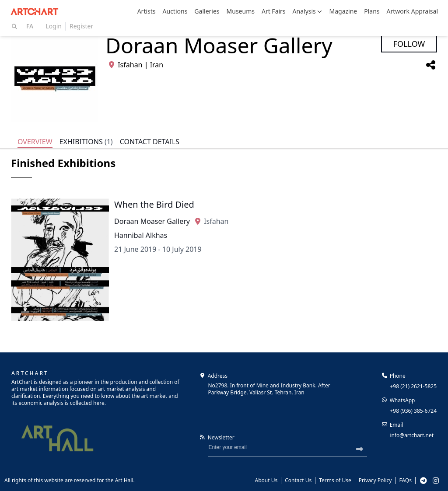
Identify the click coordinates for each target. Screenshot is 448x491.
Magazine (343, 11)
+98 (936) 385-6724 (413, 411)
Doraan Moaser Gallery (152, 221)
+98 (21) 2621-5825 (413, 386)
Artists (147, 11)
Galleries (207, 11)
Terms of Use (335, 481)
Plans (372, 11)
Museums (241, 11)
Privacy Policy (375, 481)
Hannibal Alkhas (141, 235)
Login (54, 26)
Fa (30, 26)
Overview (35, 142)
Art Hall (124, 480)
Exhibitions (86, 142)
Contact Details (150, 142)
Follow (409, 44)
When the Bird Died (154, 204)
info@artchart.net (412, 435)
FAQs (405, 481)
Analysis (308, 11)
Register (81, 26)
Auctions (175, 11)
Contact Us (298, 481)
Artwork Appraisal (412, 11)
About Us (266, 481)
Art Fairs (274, 11)
